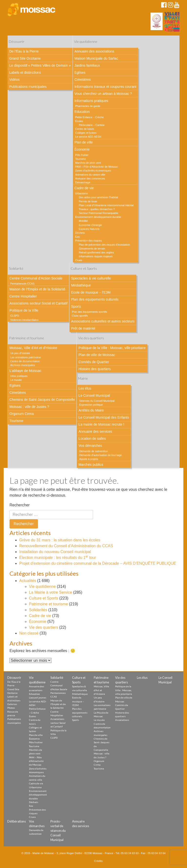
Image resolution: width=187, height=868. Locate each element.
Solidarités (38, 610)
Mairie (83, 378)
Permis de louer (88, 201)
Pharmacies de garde (88, 106)
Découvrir (17, 41)
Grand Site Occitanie (25, 58)
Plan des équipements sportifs (89, 312)
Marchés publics (91, 465)
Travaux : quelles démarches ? (97, 209)
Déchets (80, 233)
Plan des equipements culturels (95, 299)
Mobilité (83, 221)
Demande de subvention (93, 451)
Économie (82, 149)
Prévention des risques (89, 241)
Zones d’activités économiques (93, 170)
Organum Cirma (22, 414)
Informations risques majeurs (96, 256)
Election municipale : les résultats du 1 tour (58, 558)
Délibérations (17, 821)
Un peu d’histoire (20, 353)
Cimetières (83, 80)
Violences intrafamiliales (24, 320)
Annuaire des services (95, 431)
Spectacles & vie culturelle (91, 278)
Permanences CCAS (22, 284)
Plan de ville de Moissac (97, 355)
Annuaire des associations (94, 51)
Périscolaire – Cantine (92, 125)
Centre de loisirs (85, 129)
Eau (78, 237)
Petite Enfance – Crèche (89, 117)
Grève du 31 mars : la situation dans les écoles (60, 540)
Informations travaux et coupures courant (105, 87)
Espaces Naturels (89, 229)
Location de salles (92, 438)
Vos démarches (90, 446)
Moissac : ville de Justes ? (29, 407)
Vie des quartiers (91, 338)
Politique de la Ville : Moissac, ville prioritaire (112, 348)
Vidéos (14, 80)
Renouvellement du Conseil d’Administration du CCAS (66, 546)
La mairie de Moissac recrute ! (101, 424)
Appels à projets (89, 459)
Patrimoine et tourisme (27, 338)
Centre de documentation (25, 361)
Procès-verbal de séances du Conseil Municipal (58, 831)
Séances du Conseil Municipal (97, 401)
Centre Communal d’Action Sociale (36, 278)
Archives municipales (23, 365)
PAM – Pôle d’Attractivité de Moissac (97, 167)
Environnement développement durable (98, 217)
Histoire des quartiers (94, 369)
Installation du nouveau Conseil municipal (55, 552)
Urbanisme (82, 193)
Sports (76, 306)
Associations (122, 720)
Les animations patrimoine (26, 357)
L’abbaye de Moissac (25, 371)
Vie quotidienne (86, 41)
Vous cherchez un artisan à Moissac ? (103, 94)
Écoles (79, 121)
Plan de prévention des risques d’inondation (104, 245)
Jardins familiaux (87, 65)
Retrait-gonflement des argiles (96, 252)
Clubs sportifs (80, 316)
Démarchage (83, 182)
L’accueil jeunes (38, 698)
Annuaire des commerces (90, 179)
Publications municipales (28, 87)
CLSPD (15, 316)
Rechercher (20, 505)
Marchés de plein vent (88, 163)
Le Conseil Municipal (94, 395)
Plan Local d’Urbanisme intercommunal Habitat (106, 205)
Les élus (85, 388)
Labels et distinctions (25, 72)
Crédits (98, 861)
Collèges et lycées (86, 133)
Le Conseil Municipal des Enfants (104, 417)
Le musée (16, 380)
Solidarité (16, 268)
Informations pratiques (91, 101)
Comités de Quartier (94, 362)
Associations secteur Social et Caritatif (38, 303)
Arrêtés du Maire (91, 410)
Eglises (80, 72)
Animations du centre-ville (90, 175)
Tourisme (81, 159)
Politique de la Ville (24, 310)
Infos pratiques (19, 376)
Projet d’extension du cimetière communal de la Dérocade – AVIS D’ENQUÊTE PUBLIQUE (98, 563)
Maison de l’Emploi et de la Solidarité (37, 289)
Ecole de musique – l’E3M (91, 292)
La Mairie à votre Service (51, 592)
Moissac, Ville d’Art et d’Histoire (33, 348)
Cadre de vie (84, 188)
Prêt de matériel (83, 328)
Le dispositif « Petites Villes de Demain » (40, 65)
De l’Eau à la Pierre (24, 51)
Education (82, 112)
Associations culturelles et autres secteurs (103, 321)
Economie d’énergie (90, 225)
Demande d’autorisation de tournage (100, 455)
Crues (79, 260)
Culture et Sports (84, 268)
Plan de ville (84, 142)
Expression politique (91, 405)
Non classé (29, 633)
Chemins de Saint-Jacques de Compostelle (42, 400)
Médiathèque (81, 285)
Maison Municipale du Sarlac (96, 58)
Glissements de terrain (92, 249)
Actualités (28, 581)
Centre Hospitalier (23, 296)
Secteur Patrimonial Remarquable (99, 213)
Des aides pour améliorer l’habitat (98, 197)
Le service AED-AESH (88, 137)
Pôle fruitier (82, 155)
